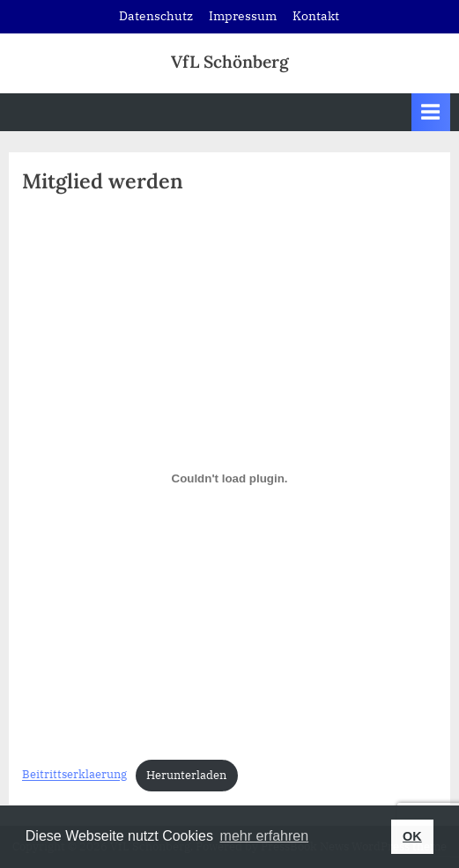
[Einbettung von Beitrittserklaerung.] (229, 478)
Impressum (243, 16)
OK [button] (412, 836)
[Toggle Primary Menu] (431, 112)
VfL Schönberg (230, 62)
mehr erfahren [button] (265, 836)
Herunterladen (186, 775)
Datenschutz (156, 16)
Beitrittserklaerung (74, 775)
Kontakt (316, 16)
